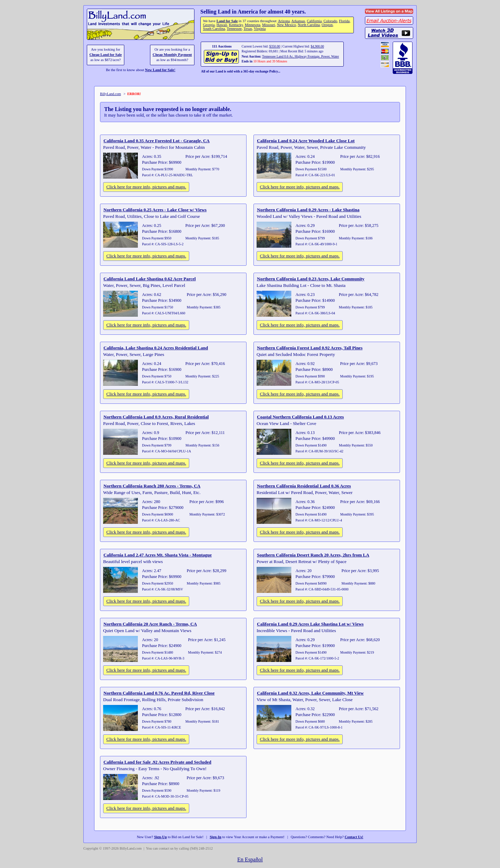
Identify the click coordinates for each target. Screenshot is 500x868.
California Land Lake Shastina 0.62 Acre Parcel (150, 279)
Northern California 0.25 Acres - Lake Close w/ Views (155, 210)
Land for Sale (227, 21)
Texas (248, 29)
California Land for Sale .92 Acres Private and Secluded (157, 762)
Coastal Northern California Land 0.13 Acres (300, 417)
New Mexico (286, 25)
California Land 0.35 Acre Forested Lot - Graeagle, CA (157, 141)
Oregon (327, 25)
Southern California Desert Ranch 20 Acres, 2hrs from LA (313, 555)
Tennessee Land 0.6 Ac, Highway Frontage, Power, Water (301, 56)
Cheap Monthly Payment (172, 55)
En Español (250, 860)
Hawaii (222, 25)
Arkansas (298, 21)
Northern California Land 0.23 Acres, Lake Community (311, 279)
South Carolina (214, 29)
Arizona (284, 21)
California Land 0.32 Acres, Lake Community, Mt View (310, 693)
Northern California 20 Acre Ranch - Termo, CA (150, 624)
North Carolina (309, 25)
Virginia (260, 29)
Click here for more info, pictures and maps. (146, 187)
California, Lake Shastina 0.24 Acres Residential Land (156, 348)
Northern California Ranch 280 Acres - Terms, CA (152, 486)
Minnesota (253, 25)
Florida (344, 21)
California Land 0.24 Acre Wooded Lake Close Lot (306, 141)
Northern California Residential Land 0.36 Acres (304, 486)
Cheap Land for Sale (105, 55)
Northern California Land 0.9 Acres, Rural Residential (156, 417)
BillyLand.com (110, 94)
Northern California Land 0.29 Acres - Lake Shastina (308, 210)
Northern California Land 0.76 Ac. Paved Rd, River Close (159, 693)
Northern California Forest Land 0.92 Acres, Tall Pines (310, 348)
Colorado (330, 21)
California (314, 21)
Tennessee (234, 29)
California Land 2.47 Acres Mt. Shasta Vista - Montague (158, 555)
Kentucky (236, 25)
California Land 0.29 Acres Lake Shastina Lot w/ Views (310, 624)
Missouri (269, 25)
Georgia (209, 25)
